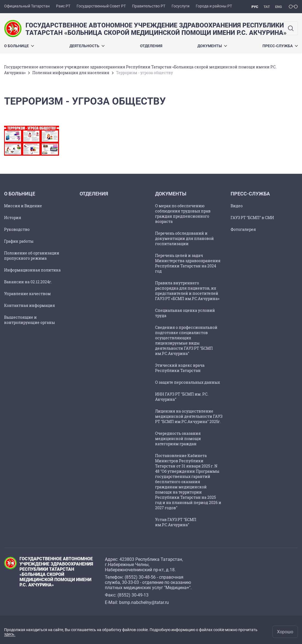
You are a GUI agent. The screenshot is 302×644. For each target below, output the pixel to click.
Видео (237, 206)
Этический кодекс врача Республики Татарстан (180, 368)
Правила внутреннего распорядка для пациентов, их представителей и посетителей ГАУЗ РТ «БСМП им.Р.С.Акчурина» (187, 291)
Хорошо (285, 632)
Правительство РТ (149, 6)
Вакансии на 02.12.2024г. (28, 282)
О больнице (19, 46)
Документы (212, 46)
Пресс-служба (280, 46)
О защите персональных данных (188, 382)
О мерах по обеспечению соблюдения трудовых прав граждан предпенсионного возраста (183, 214)
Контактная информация (30, 305)
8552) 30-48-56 (141, 577)
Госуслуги (181, 6)
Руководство (17, 229)
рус (255, 7)
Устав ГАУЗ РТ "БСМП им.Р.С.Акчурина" (176, 522)
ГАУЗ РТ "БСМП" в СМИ (252, 218)
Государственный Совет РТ (101, 6)
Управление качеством (27, 294)
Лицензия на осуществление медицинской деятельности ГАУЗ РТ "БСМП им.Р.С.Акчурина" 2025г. (189, 416)
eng (279, 7)
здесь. (10, 634)
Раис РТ (63, 6)
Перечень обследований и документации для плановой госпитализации (184, 238)
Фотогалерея (243, 229)
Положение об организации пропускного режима (32, 256)
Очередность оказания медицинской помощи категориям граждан (178, 439)
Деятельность (87, 46)
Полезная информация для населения (71, 73)
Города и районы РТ (214, 6)
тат (267, 7)
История (13, 218)
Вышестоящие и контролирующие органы (30, 320)
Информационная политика (32, 270)
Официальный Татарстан (27, 6)
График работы (19, 241)
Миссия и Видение (23, 206)
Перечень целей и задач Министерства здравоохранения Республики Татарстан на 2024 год (188, 263)
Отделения (151, 46)
